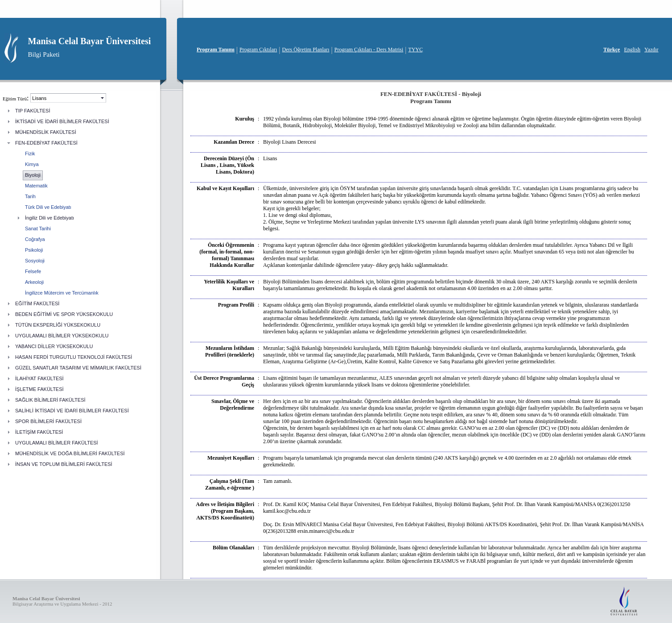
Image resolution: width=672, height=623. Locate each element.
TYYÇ (416, 50)
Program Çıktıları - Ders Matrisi (369, 50)
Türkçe (612, 50)
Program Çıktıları (258, 50)
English (632, 50)
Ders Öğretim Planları (306, 50)
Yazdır (651, 50)
